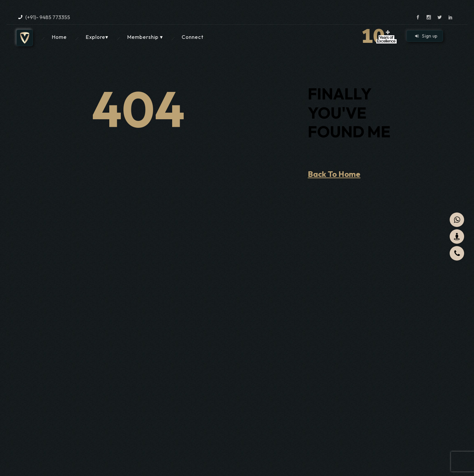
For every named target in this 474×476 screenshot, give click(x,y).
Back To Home (334, 174)
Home (59, 37)
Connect (193, 37)
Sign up (426, 36)
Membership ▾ (145, 37)
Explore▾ (97, 37)
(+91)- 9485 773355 (48, 17)
